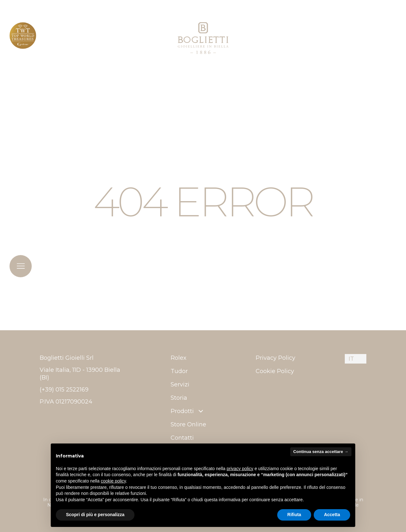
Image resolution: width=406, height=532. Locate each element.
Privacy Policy (275, 358)
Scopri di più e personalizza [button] (95, 515)
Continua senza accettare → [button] (321, 452)
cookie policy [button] (113, 481)
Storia (179, 398)
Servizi (180, 384)
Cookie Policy (275, 371)
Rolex (179, 358)
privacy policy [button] (240, 469)
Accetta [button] (332, 515)
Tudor (179, 371)
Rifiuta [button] (294, 515)
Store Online (188, 424)
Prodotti (188, 411)
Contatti (182, 438)
